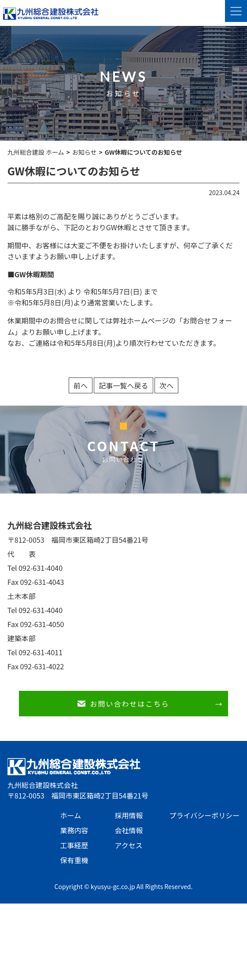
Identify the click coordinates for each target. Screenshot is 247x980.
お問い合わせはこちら (129, 704)
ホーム (70, 815)
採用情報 (129, 815)
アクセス (128, 845)
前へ (81, 385)
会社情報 (129, 830)
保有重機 (74, 860)
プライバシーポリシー (204, 815)
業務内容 (74, 830)
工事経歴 (74, 845)
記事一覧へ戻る (123, 385)
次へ (166, 385)
